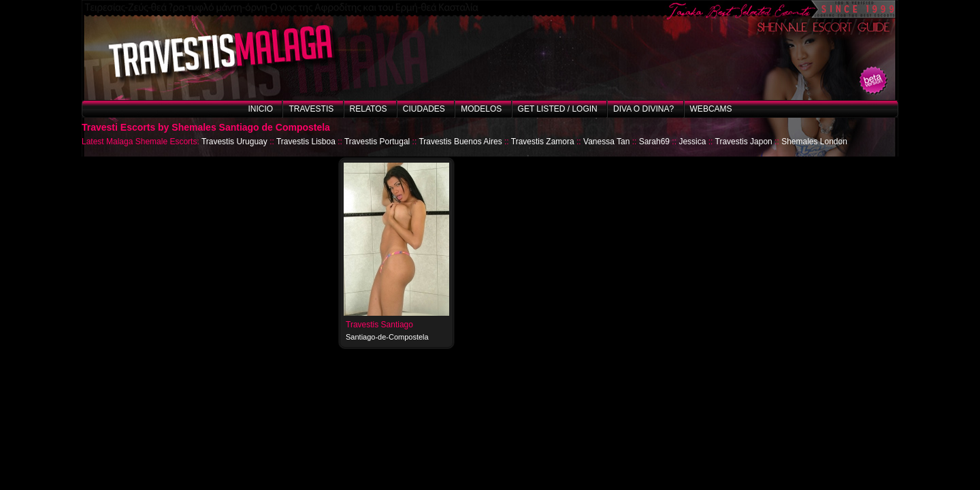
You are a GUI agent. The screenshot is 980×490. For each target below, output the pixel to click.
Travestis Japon (744, 142)
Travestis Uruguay (234, 142)
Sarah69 (654, 142)
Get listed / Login (558, 109)
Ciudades (424, 109)
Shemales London (814, 142)
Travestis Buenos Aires (460, 142)
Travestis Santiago (379, 325)
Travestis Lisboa (306, 142)
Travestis (311, 109)
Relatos (369, 109)
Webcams (711, 109)
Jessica (692, 142)
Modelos (481, 109)
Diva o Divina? (643, 109)
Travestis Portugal (377, 142)
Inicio (260, 109)
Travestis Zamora (543, 142)
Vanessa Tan (606, 142)
